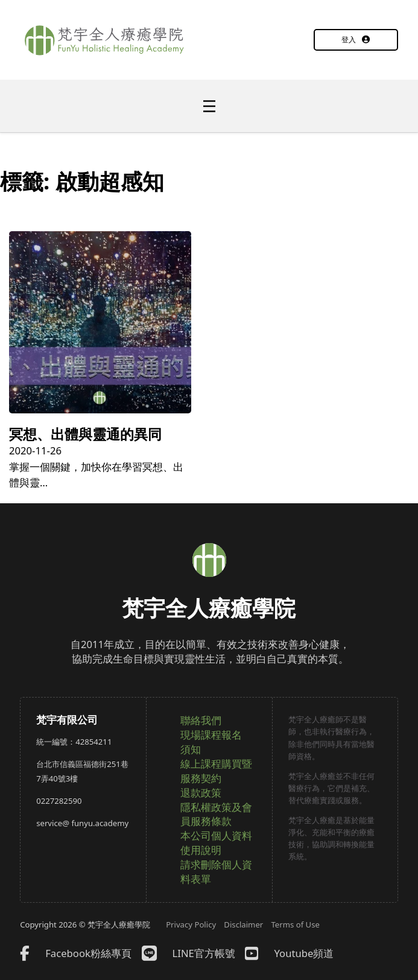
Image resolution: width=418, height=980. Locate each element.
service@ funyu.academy (82, 823)
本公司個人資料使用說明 (216, 843)
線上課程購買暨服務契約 (216, 771)
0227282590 (59, 801)
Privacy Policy (191, 924)
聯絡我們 (201, 720)
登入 (356, 40)
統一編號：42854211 (74, 742)
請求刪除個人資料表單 (216, 872)
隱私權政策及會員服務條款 (216, 814)
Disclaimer (243, 924)
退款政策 (201, 793)
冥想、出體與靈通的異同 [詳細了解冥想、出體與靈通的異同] (85, 434)
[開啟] (209, 106)
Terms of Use (295, 924)
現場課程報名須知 (211, 742)
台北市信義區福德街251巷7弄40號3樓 (82, 771)
